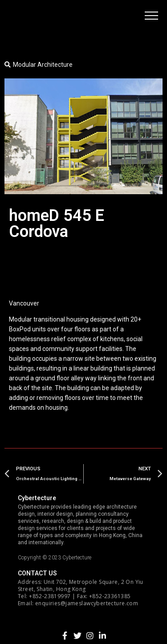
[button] (151, 16)
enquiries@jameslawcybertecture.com (87, 603)
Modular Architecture (43, 65)
